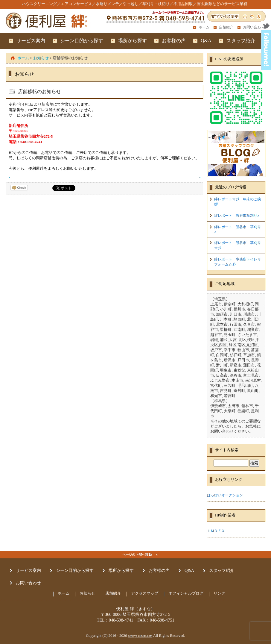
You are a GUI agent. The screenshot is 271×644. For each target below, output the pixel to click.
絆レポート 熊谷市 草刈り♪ (237, 229)
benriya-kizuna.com (140, 636)
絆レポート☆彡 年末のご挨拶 (237, 202)
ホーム (204, 27)
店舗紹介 (226, 27)
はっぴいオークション (225, 495)
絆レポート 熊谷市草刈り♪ (237, 216)
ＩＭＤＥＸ (216, 531)
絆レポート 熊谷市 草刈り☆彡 (237, 245)
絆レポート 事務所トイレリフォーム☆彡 (237, 262)
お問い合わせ (254, 27)
